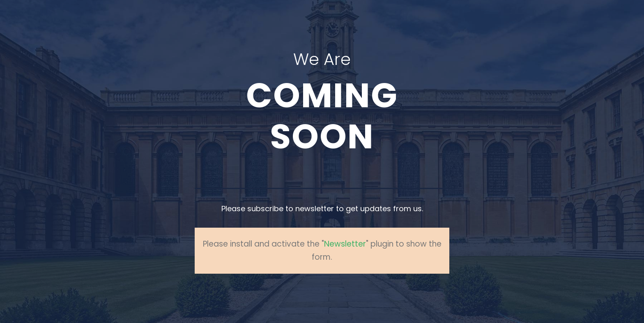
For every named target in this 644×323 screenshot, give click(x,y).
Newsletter (345, 244)
